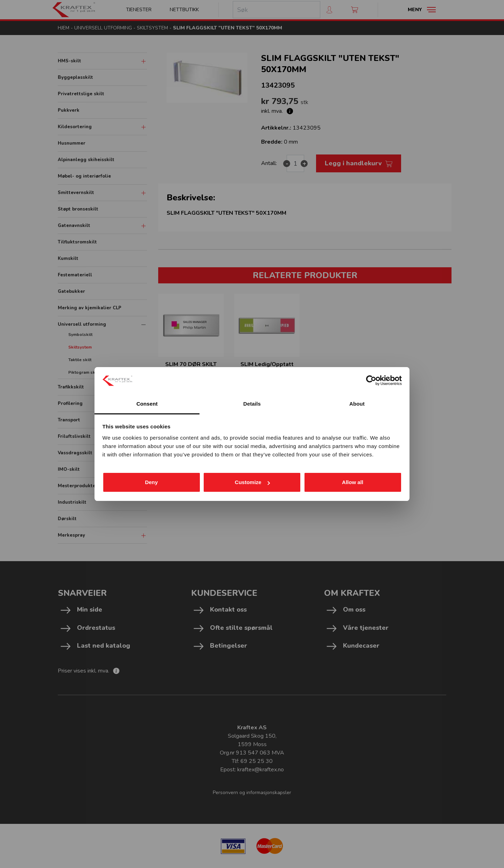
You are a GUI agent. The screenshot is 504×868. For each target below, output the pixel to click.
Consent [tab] (147, 404)
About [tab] (357, 404)
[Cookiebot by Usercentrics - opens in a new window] (371, 380)
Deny (151, 482)
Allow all (353, 482)
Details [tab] (252, 404)
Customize (252, 482)
